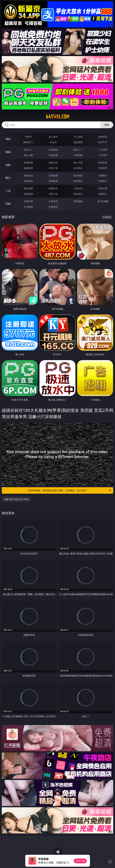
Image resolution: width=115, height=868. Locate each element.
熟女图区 (78, 181)
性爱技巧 (103, 194)
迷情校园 (28, 194)
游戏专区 (103, 137)
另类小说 (53, 194)
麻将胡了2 (28, 142)
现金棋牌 (78, 142)
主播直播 (78, 155)
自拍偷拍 (53, 150)
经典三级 (53, 168)
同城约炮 (28, 201)
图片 (8, 178)
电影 (8, 165)
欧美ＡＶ (78, 150)
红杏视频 (28, 207)
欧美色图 (78, 175)
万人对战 (78, 137)
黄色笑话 (78, 194)
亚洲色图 (53, 175)
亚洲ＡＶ (28, 150)
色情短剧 (53, 207)
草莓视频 (78, 201)
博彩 (8, 139)
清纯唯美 (53, 181)
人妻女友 (78, 188)
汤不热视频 (103, 201)
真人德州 (53, 137)
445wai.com (58, 117)
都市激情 (28, 188)
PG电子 (29, 137)
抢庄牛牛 (103, 142)
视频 (8, 152)
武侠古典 (103, 188)
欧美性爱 (103, 163)
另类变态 (103, 168)
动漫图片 (103, 175)
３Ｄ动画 (103, 150)
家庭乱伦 (53, 188)
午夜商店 (53, 201)
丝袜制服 (53, 155)
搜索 (107, 125)
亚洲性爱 (28, 163)
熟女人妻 (28, 155)
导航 (8, 204)
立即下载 (80, 861)
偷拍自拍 (53, 163)
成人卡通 (78, 163)
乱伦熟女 (78, 168)
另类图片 (103, 181)
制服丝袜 (28, 168)
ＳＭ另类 (103, 155)
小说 (8, 191)
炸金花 (53, 142)
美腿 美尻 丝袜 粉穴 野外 (17, 499)
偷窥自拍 (28, 175)
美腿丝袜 (28, 181)
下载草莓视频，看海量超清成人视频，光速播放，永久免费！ (69, 490)
